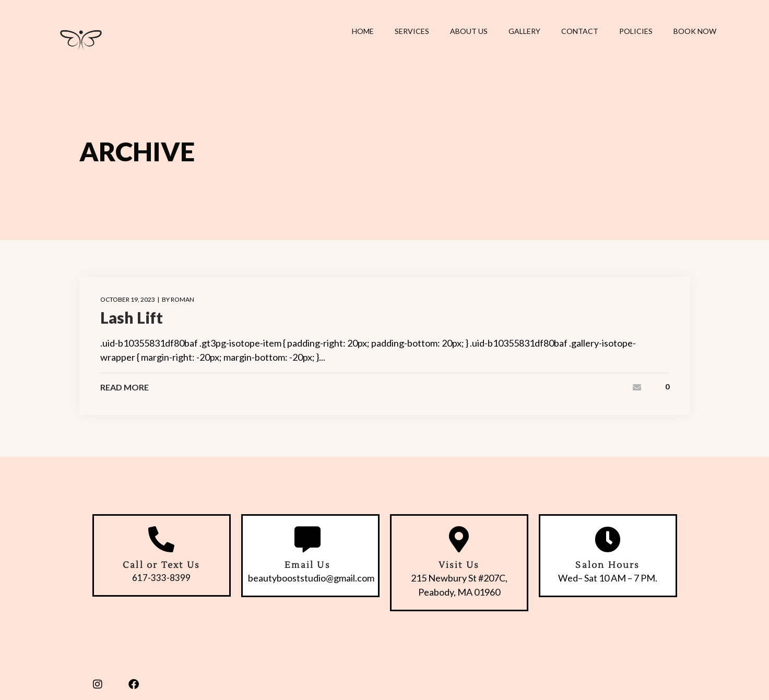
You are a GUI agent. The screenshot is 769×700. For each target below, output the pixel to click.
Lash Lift (132, 317)
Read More (125, 387)
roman (182, 299)
